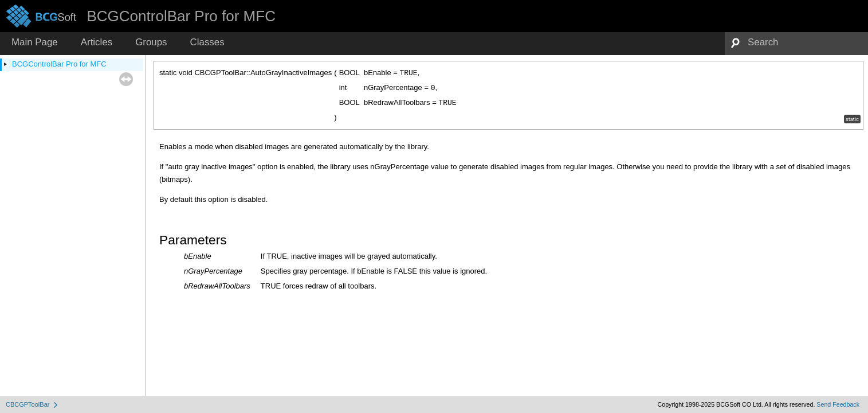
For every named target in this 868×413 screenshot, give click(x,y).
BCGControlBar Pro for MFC (59, 64)
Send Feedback (838, 404)
